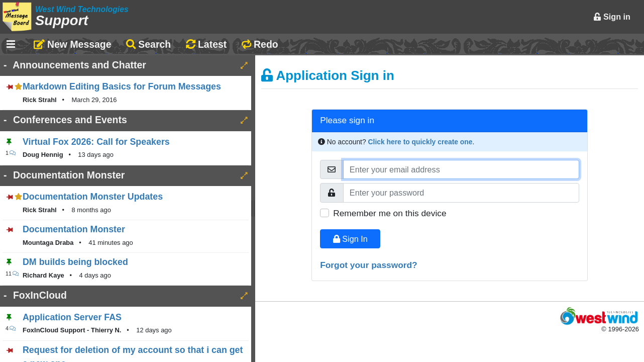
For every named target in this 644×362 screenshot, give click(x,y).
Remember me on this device (390, 213)
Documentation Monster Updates (93, 197)
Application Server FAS (72, 317)
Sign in (612, 17)
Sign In (350, 239)
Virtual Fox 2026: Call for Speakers (96, 142)
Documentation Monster (74, 229)
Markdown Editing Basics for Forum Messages (122, 86)
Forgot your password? (369, 265)
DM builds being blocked (75, 262)
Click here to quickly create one (420, 142)
